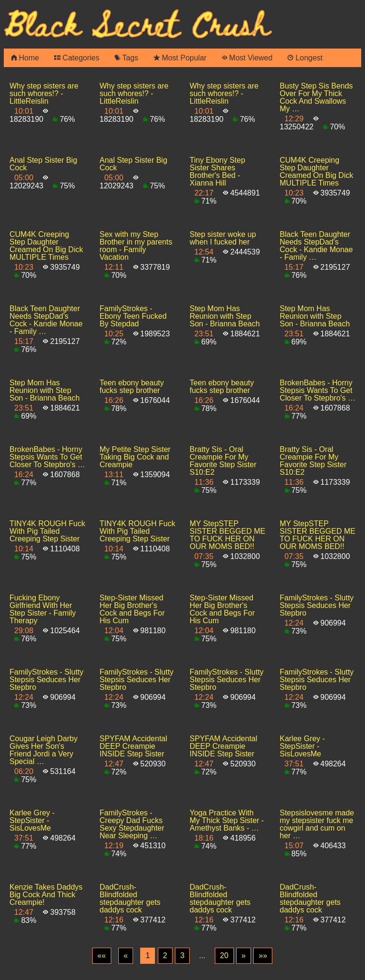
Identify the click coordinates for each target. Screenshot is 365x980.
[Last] (263, 956)
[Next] (244, 956)
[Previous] (126, 956)
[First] (102, 956)
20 (224, 955)
